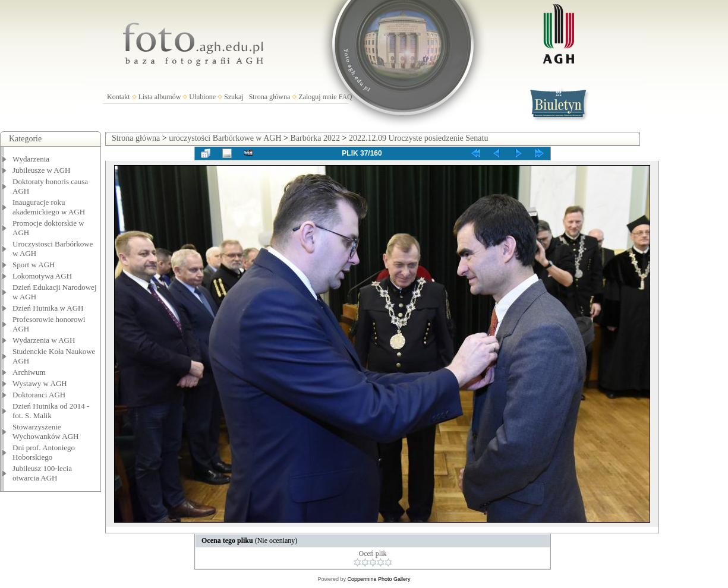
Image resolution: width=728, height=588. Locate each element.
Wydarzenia (31, 159)
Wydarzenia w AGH (44, 340)
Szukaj (234, 97)
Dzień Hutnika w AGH (48, 308)
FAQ (346, 97)
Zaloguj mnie (317, 97)
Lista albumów (160, 97)
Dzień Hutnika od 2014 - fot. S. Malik (51, 411)
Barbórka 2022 (315, 138)
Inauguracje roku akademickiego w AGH (49, 207)
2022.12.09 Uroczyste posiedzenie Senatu (418, 138)
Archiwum (29, 372)
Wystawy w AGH (40, 383)
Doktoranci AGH (39, 395)
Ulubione (202, 97)
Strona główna (270, 97)
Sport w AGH (34, 265)
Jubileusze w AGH (42, 170)
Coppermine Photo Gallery (379, 579)
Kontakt (119, 97)
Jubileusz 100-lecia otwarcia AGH (42, 473)
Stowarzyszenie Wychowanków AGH (46, 431)
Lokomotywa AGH (42, 276)
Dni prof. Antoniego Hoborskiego (44, 452)
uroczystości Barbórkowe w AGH (225, 138)
